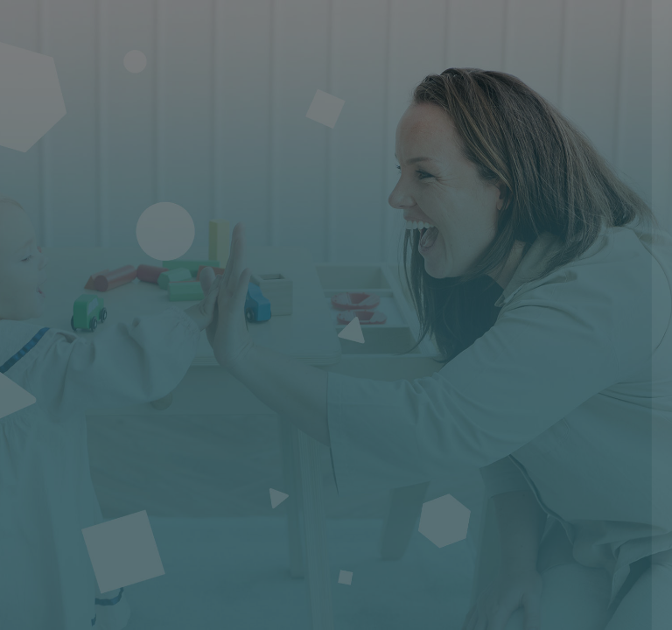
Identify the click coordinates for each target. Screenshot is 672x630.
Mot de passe (370, 360)
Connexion (487, 489)
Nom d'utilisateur (381, 275)
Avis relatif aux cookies (547, 599)
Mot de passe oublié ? (590, 440)
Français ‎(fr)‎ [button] (399, 599)
